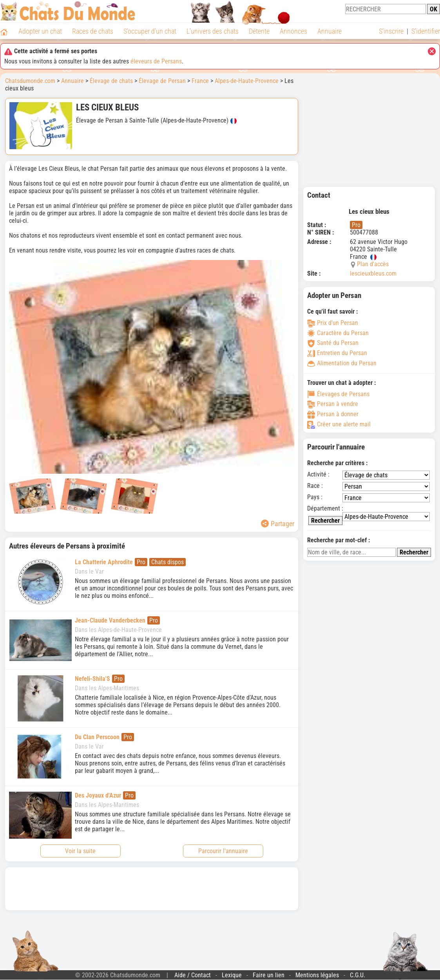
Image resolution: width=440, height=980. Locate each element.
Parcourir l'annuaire (223, 851)
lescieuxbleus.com (373, 273)
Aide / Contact (193, 975)
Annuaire (330, 31)
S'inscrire (391, 31)
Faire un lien (269, 975)
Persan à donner (333, 414)
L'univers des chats (213, 31)
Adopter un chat (40, 31)
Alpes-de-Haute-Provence (247, 81)
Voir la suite (80, 851)
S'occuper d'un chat (150, 31)
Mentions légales (317, 975)
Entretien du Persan (337, 353)
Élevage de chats (111, 81)
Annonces (293, 31)
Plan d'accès (373, 264)
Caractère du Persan (338, 333)
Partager (278, 524)
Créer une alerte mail (339, 424)
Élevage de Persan (162, 81)
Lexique (232, 975)
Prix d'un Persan (333, 323)
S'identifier (426, 31)
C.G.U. (358, 975)
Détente (259, 31)
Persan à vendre (333, 404)
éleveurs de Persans (156, 61)
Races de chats (93, 31)
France (200, 81)
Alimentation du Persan (342, 363)
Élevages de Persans (338, 394)
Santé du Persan (333, 343)
